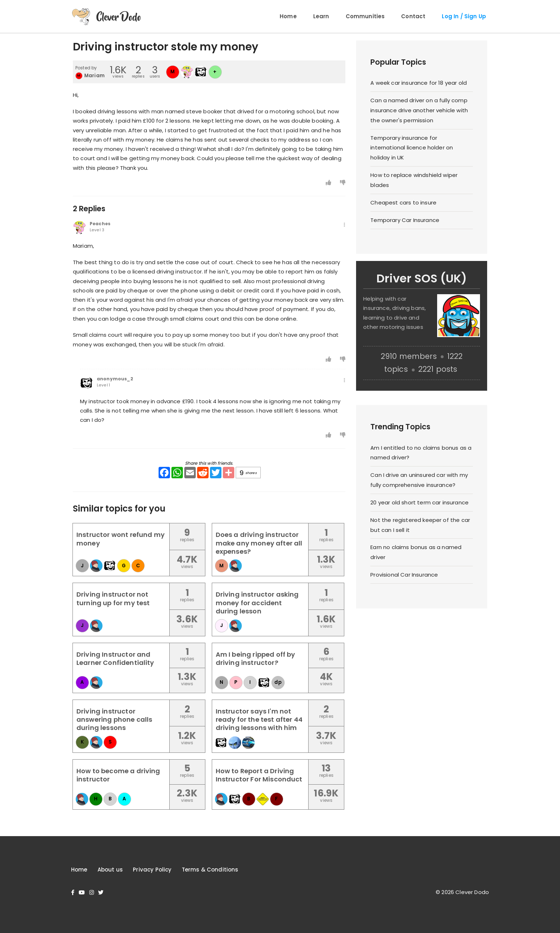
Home (288, 16)
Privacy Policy (152, 870)
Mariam (94, 76)
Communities (365, 16)
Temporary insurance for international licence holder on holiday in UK (412, 148)
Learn (321, 16)
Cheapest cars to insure (403, 203)
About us (110, 870)
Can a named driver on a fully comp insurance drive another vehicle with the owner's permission (419, 110)
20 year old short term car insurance (419, 502)
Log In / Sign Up (464, 16)
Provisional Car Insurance (404, 575)
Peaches (100, 224)
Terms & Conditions (210, 870)
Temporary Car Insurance (405, 220)
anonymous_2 (115, 379)
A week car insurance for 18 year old (419, 83)
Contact (413, 16)
